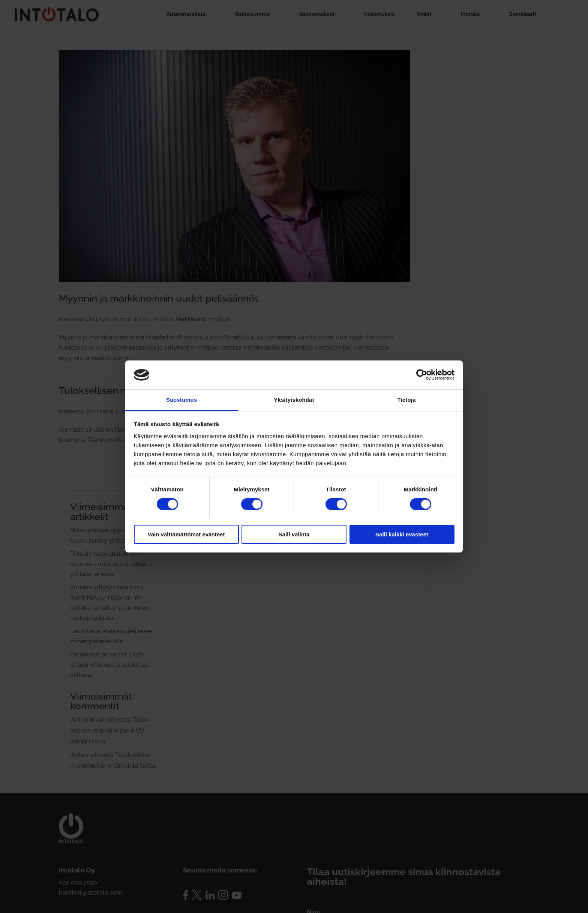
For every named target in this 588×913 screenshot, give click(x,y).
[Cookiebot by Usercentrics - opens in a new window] (422, 375)
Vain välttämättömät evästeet (186, 534)
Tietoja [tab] (407, 400)
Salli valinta (294, 534)
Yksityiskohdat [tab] (294, 400)
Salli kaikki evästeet (402, 534)
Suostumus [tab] (182, 400)
